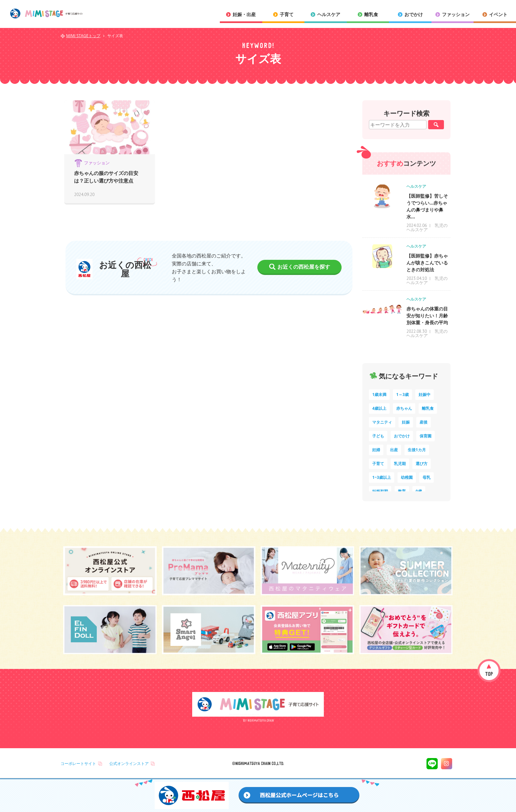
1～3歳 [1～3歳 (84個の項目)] (402, 394)
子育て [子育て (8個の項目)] (378, 464)
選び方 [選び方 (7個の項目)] (422, 464)
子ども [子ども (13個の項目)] (378, 436)
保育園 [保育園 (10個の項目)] (426, 436)
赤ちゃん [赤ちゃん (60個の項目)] (404, 408)
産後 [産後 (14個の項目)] (424, 422)
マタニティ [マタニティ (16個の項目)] (382, 422)
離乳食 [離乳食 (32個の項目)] (428, 408)
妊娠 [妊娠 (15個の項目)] (406, 422)
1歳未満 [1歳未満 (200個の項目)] (379, 394)
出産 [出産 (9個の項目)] (394, 450)
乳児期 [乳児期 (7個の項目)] (400, 464)
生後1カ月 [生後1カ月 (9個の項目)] (417, 450)
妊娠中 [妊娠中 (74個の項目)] (425, 394)
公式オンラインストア (129, 763)
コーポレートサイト (78, 763)
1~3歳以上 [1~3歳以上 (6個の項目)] (382, 477)
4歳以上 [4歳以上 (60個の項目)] (379, 408)
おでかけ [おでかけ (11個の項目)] (402, 436)
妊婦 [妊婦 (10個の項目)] (376, 450)
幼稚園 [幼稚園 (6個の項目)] (407, 477)
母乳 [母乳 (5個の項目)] (426, 477)
